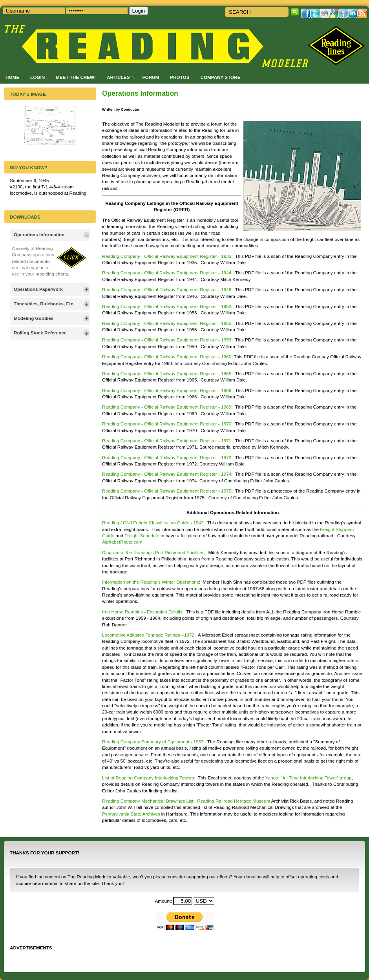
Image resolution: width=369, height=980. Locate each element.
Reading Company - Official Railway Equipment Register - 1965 (167, 373)
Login (37, 77)
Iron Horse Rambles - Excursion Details (142, 612)
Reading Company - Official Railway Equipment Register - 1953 (167, 306)
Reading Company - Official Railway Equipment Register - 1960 (167, 357)
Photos (180, 77)
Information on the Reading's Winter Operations (151, 582)
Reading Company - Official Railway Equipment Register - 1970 (167, 424)
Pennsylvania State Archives (132, 814)
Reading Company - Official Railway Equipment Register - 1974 (167, 474)
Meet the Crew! (76, 77)
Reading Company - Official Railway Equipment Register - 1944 (167, 273)
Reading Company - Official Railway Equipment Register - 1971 (167, 441)
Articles (118, 77)
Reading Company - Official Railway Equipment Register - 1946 (167, 289)
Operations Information (140, 93)
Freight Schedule (142, 536)
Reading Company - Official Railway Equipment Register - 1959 (167, 340)
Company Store (220, 77)
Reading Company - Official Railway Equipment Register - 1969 (167, 407)
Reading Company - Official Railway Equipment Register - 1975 (167, 491)
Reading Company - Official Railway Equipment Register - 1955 (167, 323)
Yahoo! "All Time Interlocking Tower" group (309, 778)
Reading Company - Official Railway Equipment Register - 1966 (167, 390)
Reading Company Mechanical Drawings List (148, 801)
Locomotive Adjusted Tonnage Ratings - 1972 (148, 635)
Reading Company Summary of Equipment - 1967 (153, 742)
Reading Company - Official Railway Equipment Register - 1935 (167, 256)
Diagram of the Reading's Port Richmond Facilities (153, 552)
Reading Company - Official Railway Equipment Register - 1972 (167, 457)
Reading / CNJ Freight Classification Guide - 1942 (153, 523)
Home (12, 77)
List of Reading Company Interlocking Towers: (149, 778)
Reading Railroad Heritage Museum (234, 801)
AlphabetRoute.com (122, 542)
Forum (151, 77)
